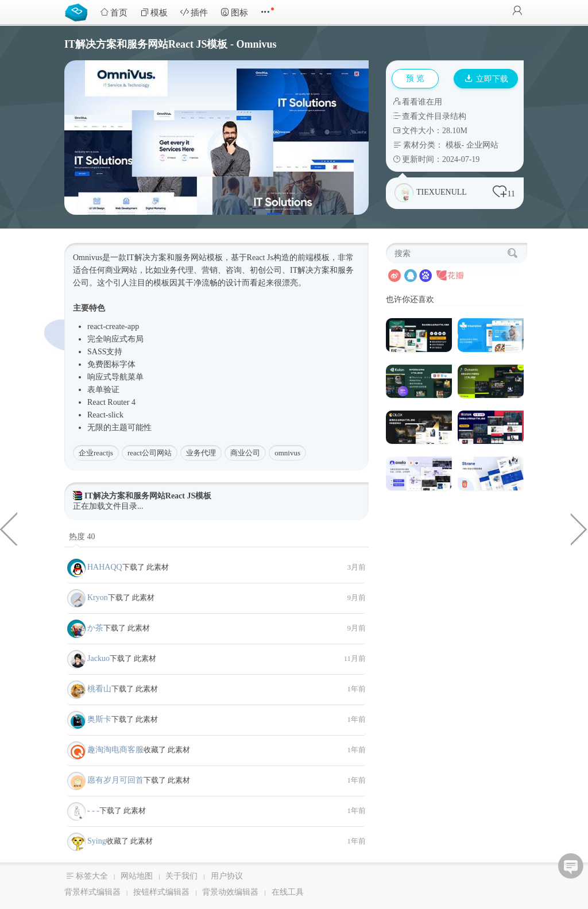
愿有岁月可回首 (115, 780)
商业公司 (245, 453)
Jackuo (98, 658)
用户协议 (227, 876)
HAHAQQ (105, 567)
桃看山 (99, 689)
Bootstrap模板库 (79, 11)
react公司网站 (150, 453)
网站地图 (137, 876)
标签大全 (92, 876)
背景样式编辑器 (92, 892)
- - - (93, 811)
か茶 (95, 628)
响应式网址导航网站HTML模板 (9, 528)
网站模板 (207, 258)
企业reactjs (96, 453)
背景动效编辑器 (230, 892)
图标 (234, 12)
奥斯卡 (99, 719)
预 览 (415, 78)
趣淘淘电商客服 (115, 750)
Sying (97, 841)
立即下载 (486, 79)
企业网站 (482, 145)
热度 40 (82, 537)
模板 (154, 12)
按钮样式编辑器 (161, 892)
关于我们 (181, 876)
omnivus (287, 453)
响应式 (115, 339)
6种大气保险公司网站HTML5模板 (579, 528)
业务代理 (201, 453)
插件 (194, 12)
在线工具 (288, 892)
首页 (114, 12)
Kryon (98, 597)
